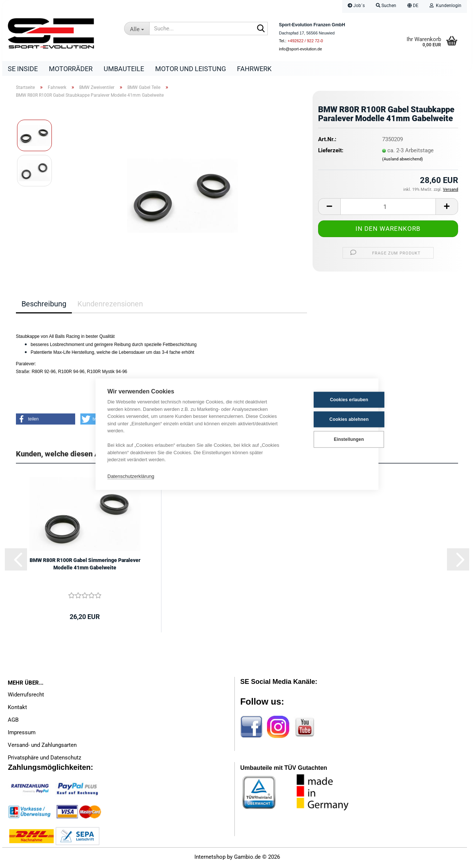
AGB (13, 722)
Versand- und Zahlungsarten (42, 747)
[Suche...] (137, 29)
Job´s (356, 6)
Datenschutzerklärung (131, 476)
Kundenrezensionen (110, 306)
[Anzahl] (388, 208)
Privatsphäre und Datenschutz (44, 759)
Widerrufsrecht (26, 696)
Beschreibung (44, 306)
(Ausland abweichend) (403, 161)
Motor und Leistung (191, 69)
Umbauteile (124, 69)
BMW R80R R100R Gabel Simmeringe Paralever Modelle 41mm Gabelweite (85, 566)
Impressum (22, 734)
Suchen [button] (386, 6)
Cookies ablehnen (330, 419)
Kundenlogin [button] (445, 6)
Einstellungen (330, 439)
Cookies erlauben (330, 400)
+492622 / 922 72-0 (305, 41)
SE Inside (23, 69)
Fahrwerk (254, 69)
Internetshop (210, 859)
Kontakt (17, 709)
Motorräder (71, 69)
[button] (413, 6)
